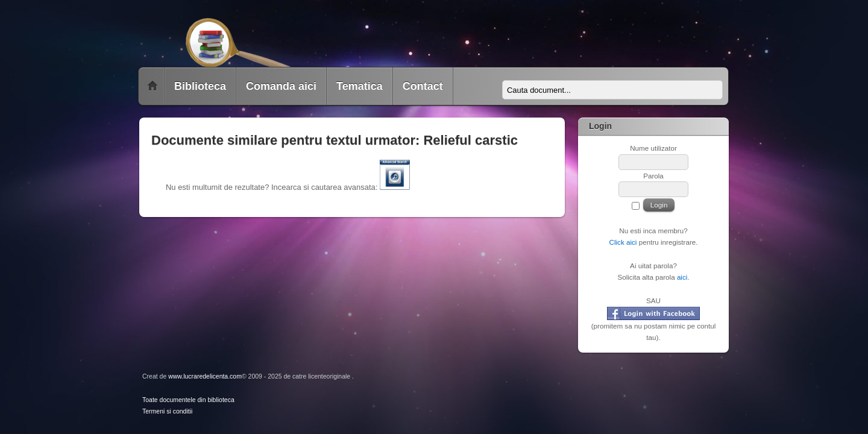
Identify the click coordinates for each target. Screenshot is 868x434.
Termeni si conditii (167, 411)
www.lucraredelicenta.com (205, 376)
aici (682, 277)
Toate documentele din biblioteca (188, 400)
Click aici (623, 242)
